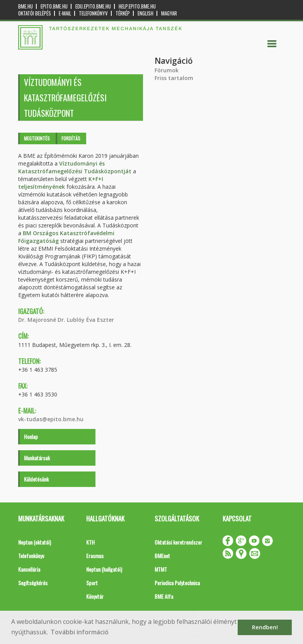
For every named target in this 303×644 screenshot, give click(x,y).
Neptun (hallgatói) (104, 569)
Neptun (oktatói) (35, 542)
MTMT (161, 569)
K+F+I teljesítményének (61, 183)
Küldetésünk (36, 479)
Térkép (123, 13)
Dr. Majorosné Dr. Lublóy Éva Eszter (66, 320)
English (146, 13)
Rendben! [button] (265, 627)
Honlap (31, 436)
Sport (92, 583)
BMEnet (162, 556)
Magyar (169, 13)
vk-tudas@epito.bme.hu (51, 419)
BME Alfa (164, 596)
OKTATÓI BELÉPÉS (35, 13)
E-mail (65, 13)
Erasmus (95, 556)
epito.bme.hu (54, 6)
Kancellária (29, 569)
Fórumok (167, 70)
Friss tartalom (174, 78)
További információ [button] (80, 632)
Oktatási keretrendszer (178, 542)
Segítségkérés (33, 583)
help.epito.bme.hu (137, 6)
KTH (90, 542)
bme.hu (26, 6)
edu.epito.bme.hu (93, 6)
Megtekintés (37, 138)
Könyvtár (95, 596)
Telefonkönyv (93, 13)
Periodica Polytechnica (177, 583)
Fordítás (71, 138)
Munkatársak (37, 458)
